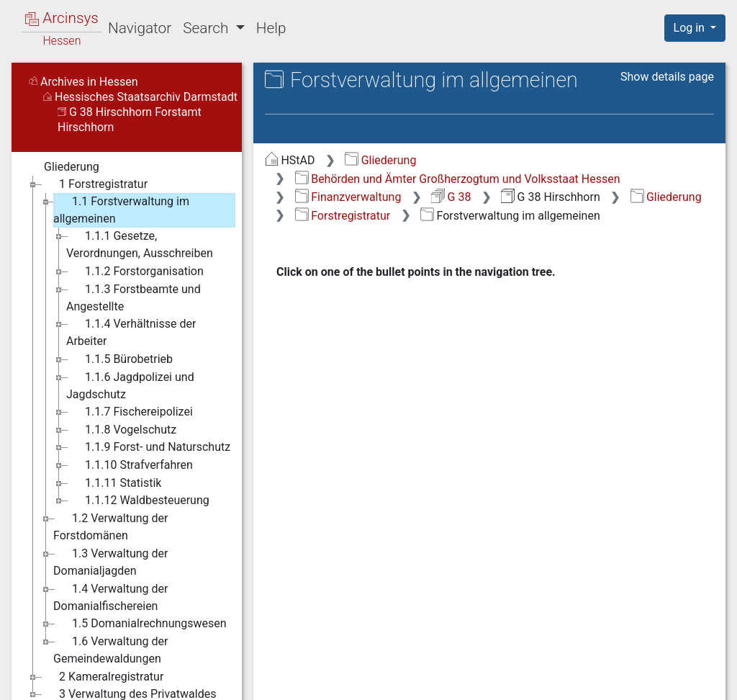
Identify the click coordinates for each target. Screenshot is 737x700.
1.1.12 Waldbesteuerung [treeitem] (138, 501)
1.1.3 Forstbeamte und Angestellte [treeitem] (134, 297)
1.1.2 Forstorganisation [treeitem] (135, 272)
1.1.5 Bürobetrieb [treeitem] (119, 359)
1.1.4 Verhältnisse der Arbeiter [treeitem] (131, 332)
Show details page (667, 77)
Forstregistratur (343, 216)
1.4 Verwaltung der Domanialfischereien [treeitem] (110, 597)
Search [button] (207, 28)
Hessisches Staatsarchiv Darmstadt (140, 97)
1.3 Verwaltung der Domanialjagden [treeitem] (110, 561)
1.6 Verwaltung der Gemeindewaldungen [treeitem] (110, 649)
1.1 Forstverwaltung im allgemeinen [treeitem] (121, 209)
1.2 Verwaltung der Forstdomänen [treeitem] (110, 526)
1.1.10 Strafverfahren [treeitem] (130, 465)
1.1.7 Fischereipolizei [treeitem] (130, 412)
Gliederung (380, 160)
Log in (691, 28)
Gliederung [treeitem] (62, 167)
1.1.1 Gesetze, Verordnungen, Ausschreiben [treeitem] (140, 244)
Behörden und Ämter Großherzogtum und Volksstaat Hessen (458, 179)
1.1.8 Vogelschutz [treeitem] (121, 430)
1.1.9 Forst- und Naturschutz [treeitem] (148, 447)
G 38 (451, 197)
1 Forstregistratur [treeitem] (94, 184)
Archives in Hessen (83, 82)
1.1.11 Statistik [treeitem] (114, 483)
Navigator (140, 28)
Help (271, 28)
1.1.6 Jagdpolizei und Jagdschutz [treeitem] (130, 385)
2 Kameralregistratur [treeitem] (102, 677)
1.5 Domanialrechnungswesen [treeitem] (140, 624)
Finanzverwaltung (348, 197)
